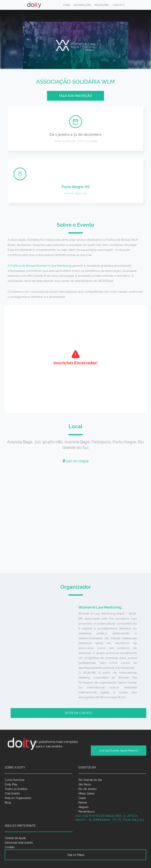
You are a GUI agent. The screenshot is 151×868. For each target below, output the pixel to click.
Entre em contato (79, 713)
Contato (119, 5)
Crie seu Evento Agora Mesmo (118, 751)
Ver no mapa (76, 461)
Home (67, 5)
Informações (82, 5)
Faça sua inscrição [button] (76, 96)
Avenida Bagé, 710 (76, 193)
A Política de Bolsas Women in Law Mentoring (40, 266)
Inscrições (102, 5)
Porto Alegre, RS (76, 187)
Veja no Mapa (76, 855)
